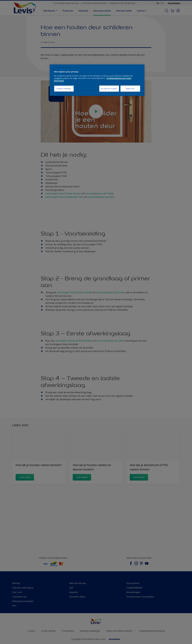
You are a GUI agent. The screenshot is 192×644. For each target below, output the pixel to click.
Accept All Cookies (109, 89)
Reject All (130, 89)
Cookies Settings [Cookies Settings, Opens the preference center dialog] (64, 89)
